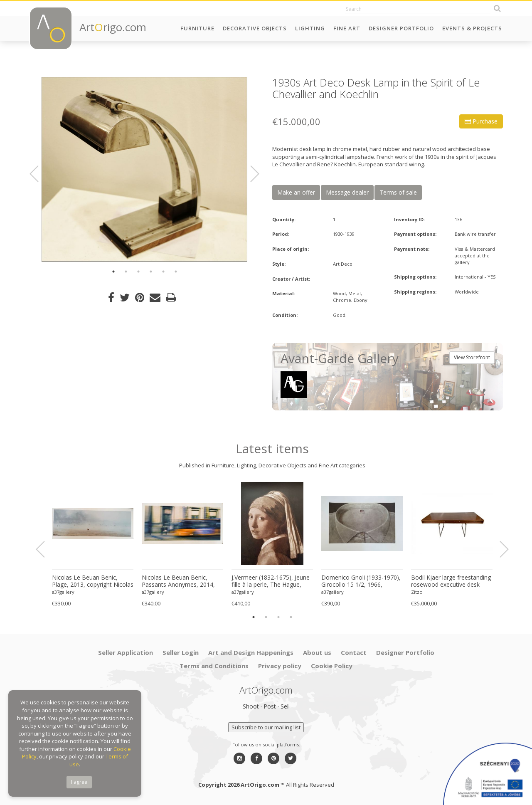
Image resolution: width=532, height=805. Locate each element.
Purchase (481, 121)
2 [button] (126, 272)
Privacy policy (280, 666)
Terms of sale (398, 192)
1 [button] (113, 272)
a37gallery (63, 592)
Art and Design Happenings (251, 652)
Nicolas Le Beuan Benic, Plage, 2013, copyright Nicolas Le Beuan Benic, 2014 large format (93, 581)
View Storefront (472, 357)
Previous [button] (39, 174)
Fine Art (347, 28)
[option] (144, 169)
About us (317, 652)
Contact (354, 652)
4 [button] (151, 272)
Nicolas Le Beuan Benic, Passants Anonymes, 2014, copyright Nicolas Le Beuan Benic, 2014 (179, 581)
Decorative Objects (255, 28)
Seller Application (126, 652)
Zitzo (417, 592)
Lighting (310, 28)
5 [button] (163, 272)
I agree (79, 782)
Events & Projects (472, 28)
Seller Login (181, 652)
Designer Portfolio (401, 28)
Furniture (197, 28)
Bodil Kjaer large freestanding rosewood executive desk (451, 581)
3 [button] (138, 272)
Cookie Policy (332, 666)
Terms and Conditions (214, 666)
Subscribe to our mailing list (266, 727)
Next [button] (250, 174)
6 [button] (176, 272)
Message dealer (347, 192)
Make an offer (296, 192)
